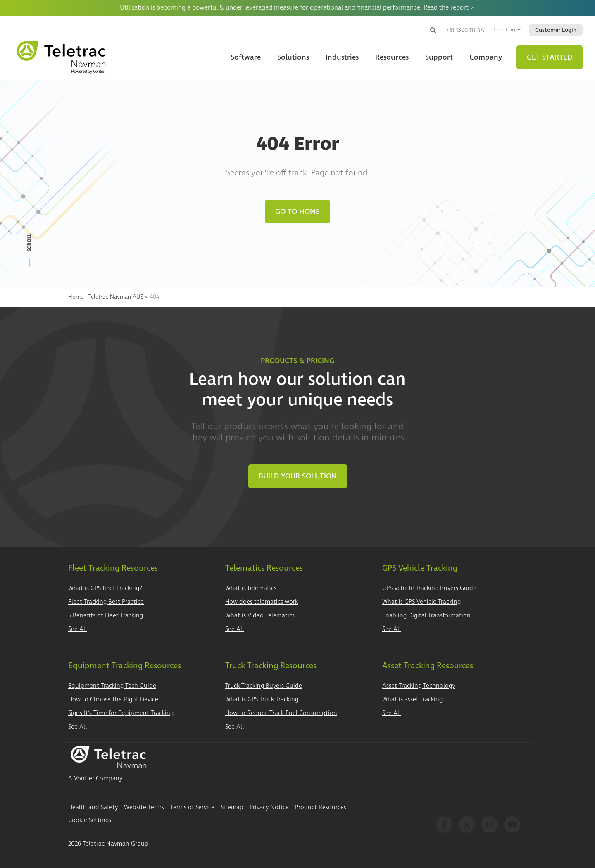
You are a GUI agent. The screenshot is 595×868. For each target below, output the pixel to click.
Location (507, 30)
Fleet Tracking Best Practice (106, 602)
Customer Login (556, 30)
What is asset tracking (412, 699)
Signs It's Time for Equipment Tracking (121, 713)
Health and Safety (93, 807)
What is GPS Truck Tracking (262, 699)
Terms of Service (192, 807)
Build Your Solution (298, 476)
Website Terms (144, 807)
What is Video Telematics (260, 616)
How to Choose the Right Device (113, 699)
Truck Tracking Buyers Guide (264, 686)
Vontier (84, 778)
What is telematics (251, 588)
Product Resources (321, 807)
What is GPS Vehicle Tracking (421, 602)
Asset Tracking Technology (419, 686)
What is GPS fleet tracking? (105, 588)
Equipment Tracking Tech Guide (112, 686)
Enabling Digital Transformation (426, 616)
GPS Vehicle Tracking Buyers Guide (429, 588)
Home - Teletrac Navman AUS (106, 297)
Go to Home (297, 212)
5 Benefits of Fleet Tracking (106, 616)
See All (77, 629)
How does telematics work (262, 602)
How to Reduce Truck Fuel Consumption (281, 713)
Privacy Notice (269, 807)
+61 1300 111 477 (466, 30)
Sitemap (232, 807)
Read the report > (450, 7)
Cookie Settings (90, 820)
